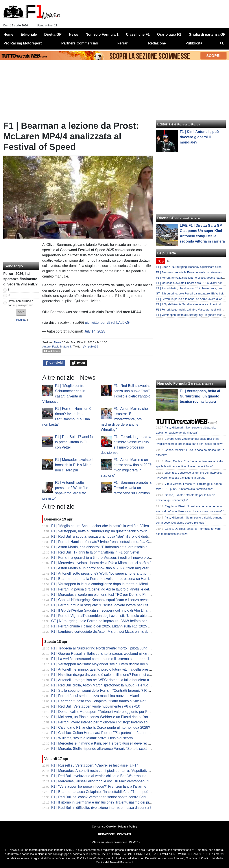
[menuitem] (222, 43)
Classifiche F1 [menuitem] (138, 34)
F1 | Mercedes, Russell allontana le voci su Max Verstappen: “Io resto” (106, 781)
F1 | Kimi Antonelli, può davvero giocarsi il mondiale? (199, 137)
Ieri (169, 261)
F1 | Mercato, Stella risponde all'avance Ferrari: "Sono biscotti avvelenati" (108, 749)
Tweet (78, 363)
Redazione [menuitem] (157, 43)
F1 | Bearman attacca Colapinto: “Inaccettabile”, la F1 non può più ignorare (110, 792)
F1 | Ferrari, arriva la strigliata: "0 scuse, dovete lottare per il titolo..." (104, 605)
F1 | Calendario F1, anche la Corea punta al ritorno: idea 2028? (101, 727)
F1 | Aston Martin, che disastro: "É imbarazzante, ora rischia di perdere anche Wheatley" (124, 419)
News (57, 342)
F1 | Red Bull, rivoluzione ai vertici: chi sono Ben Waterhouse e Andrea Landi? (112, 776)
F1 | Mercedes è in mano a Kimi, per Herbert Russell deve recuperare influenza (113, 743)
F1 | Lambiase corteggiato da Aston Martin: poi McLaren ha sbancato (105, 632)
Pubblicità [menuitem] (194, 43)
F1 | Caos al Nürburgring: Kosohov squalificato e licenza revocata (102, 600)
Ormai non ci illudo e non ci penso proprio (21, 303)
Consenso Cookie (104, 827)
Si (9, 290)
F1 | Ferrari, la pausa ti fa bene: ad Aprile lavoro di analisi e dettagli (103, 589)
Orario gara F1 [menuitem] (169, 34)
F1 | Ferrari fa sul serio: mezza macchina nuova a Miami (95, 696)
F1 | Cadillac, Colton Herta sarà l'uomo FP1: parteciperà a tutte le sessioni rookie (114, 733)
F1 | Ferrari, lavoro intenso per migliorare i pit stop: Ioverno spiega (103, 722)
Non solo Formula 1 (174, 383)
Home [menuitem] (8, 34)
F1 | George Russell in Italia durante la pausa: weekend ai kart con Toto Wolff (112, 654)
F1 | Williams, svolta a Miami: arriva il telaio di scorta (92, 738)
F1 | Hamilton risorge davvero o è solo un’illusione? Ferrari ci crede (104, 675)
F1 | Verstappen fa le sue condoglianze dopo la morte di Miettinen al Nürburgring (114, 584)
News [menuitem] (74, 34)
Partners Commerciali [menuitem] (80, 43)
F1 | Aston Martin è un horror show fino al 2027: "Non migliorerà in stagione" (111, 568)
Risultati (21, 320)
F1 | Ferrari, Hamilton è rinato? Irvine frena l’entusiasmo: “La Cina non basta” (111, 542)
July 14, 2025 (95, 331)
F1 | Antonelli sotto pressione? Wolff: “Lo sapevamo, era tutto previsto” (106, 573)
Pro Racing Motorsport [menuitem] (23, 43)
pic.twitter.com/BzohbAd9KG (107, 323)
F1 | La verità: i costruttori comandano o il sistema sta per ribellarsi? (104, 659)
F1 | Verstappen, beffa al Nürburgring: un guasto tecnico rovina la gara (106, 531)
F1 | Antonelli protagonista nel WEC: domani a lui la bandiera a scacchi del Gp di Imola (119, 680)
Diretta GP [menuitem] (53, 34)
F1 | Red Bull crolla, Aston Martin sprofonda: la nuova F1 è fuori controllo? (109, 685)
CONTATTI (124, 834)
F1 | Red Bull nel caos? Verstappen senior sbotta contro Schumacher (105, 797)
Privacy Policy (128, 827)
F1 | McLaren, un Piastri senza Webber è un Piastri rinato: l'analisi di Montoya (112, 717)
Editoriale (165, 124)
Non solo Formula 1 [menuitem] (102, 34)
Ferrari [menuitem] (123, 43)
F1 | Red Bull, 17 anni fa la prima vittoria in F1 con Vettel (74, 442)
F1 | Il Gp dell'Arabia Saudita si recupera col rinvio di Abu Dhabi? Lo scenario (111, 610)
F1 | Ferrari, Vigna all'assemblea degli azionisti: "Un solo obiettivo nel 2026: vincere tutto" (121, 616)
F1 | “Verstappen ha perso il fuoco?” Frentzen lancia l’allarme (99, 786)
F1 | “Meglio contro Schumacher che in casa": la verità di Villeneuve (104, 526)
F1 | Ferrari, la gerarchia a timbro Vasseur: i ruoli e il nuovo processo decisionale (114, 558)
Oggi (161, 261)
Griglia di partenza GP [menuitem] (207, 34)
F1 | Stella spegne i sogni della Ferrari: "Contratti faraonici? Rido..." (103, 691)
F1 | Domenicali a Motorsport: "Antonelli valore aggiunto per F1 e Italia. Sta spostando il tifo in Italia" (129, 712)
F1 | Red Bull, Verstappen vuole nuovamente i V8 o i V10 (96, 706)
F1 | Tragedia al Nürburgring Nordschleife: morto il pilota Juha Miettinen (107, 648)
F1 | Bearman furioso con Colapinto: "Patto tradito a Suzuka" (99, 701)
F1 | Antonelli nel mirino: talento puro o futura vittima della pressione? (105, 669)
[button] (21, 312)
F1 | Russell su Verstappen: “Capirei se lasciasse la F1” (95, 765)
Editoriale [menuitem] (29, 34)
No (9, 295)
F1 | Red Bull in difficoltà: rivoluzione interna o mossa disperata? (101, 808)
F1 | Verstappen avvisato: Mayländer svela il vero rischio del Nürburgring (108, 664)
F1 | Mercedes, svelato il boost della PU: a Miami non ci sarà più (74, 465)
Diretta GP (166, 218)
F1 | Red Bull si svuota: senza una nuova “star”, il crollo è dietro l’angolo (132, 391)
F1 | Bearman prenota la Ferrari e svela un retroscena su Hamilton (133, 488)
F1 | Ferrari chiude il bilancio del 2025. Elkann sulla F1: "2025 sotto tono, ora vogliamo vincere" (125, 626)
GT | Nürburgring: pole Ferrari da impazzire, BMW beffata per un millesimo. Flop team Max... (123, 621)
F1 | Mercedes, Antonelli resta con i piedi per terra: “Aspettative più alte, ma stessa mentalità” (124, 771)
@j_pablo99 (91, 347)
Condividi (54, 363)
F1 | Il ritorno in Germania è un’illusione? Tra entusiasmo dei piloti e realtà (109, 802)
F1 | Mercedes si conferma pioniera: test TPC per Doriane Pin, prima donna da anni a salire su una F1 (131, 595)
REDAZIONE (106, 834)
